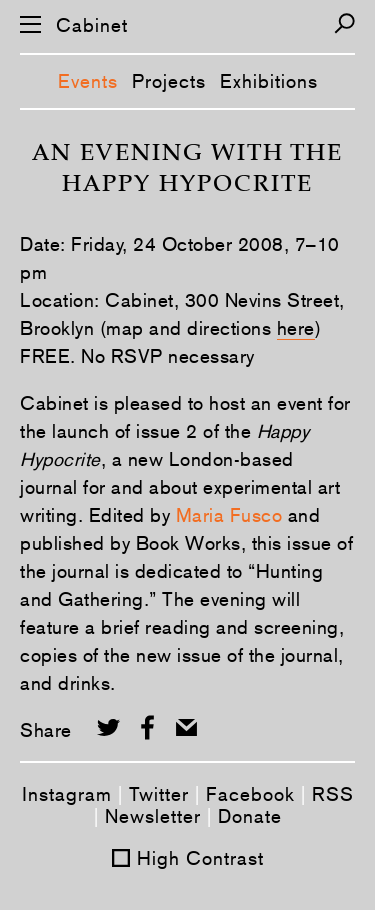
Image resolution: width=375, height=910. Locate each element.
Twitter (159, 794)
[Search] (344, 23)
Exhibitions (269, 81)
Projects (169, 81)
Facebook (250, 794)
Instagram (67, 794)
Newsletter (153, 816)
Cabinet (92, 25)
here (296, 328)
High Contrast (200, 858)
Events (88, 81)
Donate (250, 816)
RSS (333, 794)
